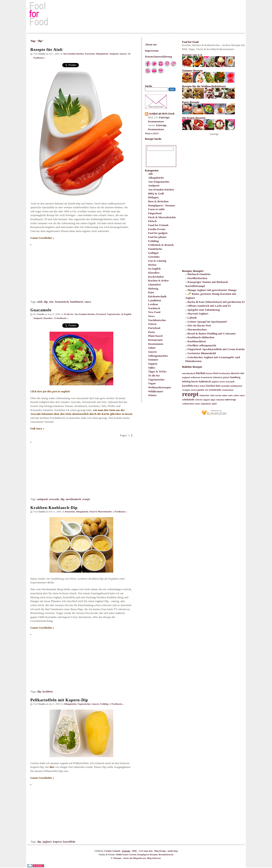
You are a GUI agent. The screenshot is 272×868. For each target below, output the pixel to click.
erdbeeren (195, 377)
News (151, 316)
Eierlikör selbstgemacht (202, 345)
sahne (225, 395)
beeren (209, 373)
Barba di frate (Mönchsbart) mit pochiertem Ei (216, 302)
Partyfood (154, 328)
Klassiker (154, 273)
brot (216, 373)
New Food (154, 312)
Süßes (152, 368)
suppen (206, 400)
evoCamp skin (146, 851)
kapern (57, 842)
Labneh (192, 318)
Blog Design (160, 851)
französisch (62, 302)
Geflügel (153, 253)
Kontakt (126, 851)
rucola (218, 395)
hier (52, 767)
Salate (152, 348)
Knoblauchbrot (197, 341)
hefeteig (186, 382)
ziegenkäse (206, 404)
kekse (196, 386)
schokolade (188, 400)
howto (195, 382)
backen (201, 373)
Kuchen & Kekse (158, 280)
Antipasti (154, 185)
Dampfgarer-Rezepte (147, 855)
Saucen (152, 352)
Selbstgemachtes (158, 356)
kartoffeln (69, 842)
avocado (54, 499)
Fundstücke (155, 249)
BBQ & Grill (156, 194)
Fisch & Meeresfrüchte (162, 217)
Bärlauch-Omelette (199, 274)
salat (230, 395)
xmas (198, 404)
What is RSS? (152, 133)
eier (51, 302)
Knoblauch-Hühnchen (201, 337)
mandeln (225, 386)
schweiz (199, 400)
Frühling (153, 241)
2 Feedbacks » (120, 512)
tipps (213, 400)
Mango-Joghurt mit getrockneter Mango (212, 290)
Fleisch (152, 221)
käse (218, 386)
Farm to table (156, 209)
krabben (48, 691)
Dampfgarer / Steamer (162, 205)
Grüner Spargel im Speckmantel (207, 322)
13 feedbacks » (61, 318)
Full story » (37, 428)
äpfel (214, 404)
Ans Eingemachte (159, 182)
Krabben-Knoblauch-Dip (54, 508)
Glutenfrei (154, 284)
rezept (86, 499)
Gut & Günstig (157, 261)
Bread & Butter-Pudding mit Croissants (212, 333)
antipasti (42, 499)
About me (151, 44)
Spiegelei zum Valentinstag (204, 310)
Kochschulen (156, 277)
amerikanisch (189, 373)
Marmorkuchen (197, 329)
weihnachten (188, 404)
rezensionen (228, 390)
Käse (151, 292)
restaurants (215, 390)
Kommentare (156, 121)
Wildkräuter (156, 391)
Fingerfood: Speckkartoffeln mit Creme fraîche (216, 349)
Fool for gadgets (158, 233)
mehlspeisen (236, 386)
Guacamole (41, 310)
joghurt (47, 842)
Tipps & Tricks (157, 371)
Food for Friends (158, 225)
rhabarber (204, 395)
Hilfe (135, 851)
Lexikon (153, 304)
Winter (152, 395)
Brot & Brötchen (158, 201)
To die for (154, 375)
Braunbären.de (166, 855)
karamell (230, 382)
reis (206, 390)
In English (154, 269)
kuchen (210, 386)
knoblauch (77, 302)
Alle (151, 174)
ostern (194, 390)
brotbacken (225, 373)
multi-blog (173, 851)
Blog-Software (154, 858)
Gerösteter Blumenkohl (202, 353)
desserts (235, 373)
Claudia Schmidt (112, 851)
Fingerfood (155, 213)
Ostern (152, 324)
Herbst (152, 265)
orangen (186, 390)
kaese (222, 382)
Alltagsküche (156, 178)
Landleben (155, 300)
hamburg (235, 377)
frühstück (217, 377)
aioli (40, 302)
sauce (88, 302)
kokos (203, 386)
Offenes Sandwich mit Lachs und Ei (209, 306)
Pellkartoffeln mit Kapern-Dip (59, 700)
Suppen (153, 364)
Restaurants (155, 340)
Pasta (151, 332)
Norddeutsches (157, 320)
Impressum (152, 51)
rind (212, 395)
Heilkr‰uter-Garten (126, 855)
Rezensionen (156, 344)
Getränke (154, 257)
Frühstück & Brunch (161, 245)
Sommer (153, 360)
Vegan (152, 383)
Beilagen (153, 197)
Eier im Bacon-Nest (199, 325)
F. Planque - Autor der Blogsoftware (129, 858)
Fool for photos (157, 237)
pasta (201, 390)
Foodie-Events (157, 229)
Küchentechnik (157, 296)
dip (46, 302)
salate (236, 395)
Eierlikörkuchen (197, 278)
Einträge (164, 117)
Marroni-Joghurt (198, 314)
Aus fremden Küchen (161, 189)
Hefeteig (153, 289)
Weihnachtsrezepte (160, 387)
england (186, 377)
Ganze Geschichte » (42, 238)
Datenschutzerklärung (158, 57)
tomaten (220, 400)
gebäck (226, 377)
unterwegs (230, 400)
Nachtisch (154, 308)
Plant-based (155, 336)
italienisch (205, 381)
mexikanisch (73, 499)
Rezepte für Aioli (46, 50)
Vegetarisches (156, 379)
